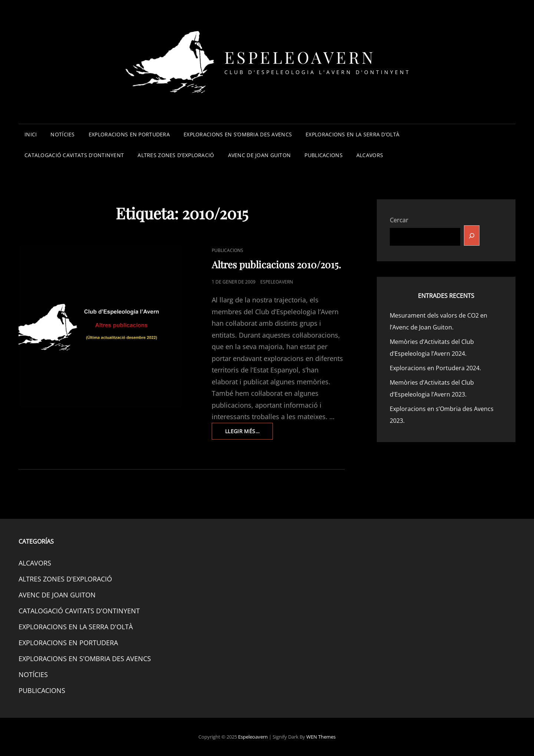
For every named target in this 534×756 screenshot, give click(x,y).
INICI (31, 134)
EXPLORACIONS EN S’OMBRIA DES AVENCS (238, 134)
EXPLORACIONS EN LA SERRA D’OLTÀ (352, 134)
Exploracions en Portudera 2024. (435, 368)
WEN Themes (321, 737)
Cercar (399, 220)
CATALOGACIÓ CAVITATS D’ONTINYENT (74, 155)
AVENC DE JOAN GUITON (260, 155)
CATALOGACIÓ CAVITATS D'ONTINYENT (79, 611)
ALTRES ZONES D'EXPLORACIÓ (65, 579)
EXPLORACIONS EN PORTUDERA (129, 134)
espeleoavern (277, 282)
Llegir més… (249, 433)
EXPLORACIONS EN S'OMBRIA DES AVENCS (85, 659)
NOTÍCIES (62, 134)
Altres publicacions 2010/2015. (276, 264)
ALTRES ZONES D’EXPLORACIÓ (176, 155)
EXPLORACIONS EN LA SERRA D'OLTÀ (76, 627)
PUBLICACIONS (323, 155)
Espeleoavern (300, 57)
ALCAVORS (370, 155)
